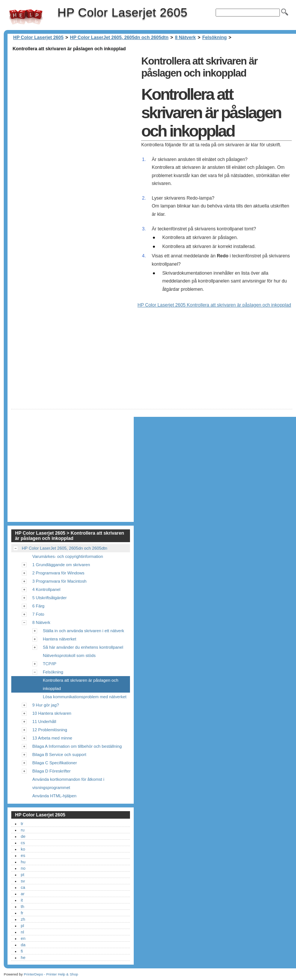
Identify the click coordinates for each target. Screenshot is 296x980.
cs (23, 843)
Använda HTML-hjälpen (54, 796)
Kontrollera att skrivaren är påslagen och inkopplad (81, 684)
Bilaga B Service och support (59, 755)
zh (23, 919)
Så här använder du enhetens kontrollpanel (83, 647)
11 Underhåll (44, 721)
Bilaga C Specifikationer (55, 763)
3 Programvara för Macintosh (59, 581)
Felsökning (214, 38)
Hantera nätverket (60, 639)
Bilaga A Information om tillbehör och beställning (77, 746)
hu (23, 862)
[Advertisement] (74, 106)
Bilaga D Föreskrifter (51, 771)
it (22, 900)
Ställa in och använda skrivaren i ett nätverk (83, 631)
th (22, 906)
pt (22, 875)
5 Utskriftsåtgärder (49, 598)
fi (22, 951)
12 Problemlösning (50, 730)
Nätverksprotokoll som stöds (69, 655)
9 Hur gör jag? (46, 705)
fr (22, 913)
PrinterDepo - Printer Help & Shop (51, 974)
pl (22, 926)
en (23, 938)
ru (23, 830)
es (23, 855)
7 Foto (38, 614)
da (23, 945)
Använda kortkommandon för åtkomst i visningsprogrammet (68, 783)
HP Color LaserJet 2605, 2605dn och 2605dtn (119, 38)
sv (23, 881)
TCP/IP (50, 664)
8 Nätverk (186, 38)
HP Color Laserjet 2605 (26, 17)
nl (22, 932)
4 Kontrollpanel (46, 589)
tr (22, 824)
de (23, 836)
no (23, 868)
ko (23, 849)
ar (23, 894)
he (23, 957)
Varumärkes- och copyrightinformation (68, 556)
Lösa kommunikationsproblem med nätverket (85, 697)
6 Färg (38, 606)
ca (23, 887)
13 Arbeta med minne (52, 738)
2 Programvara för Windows (58, 573)
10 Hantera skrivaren (52, 713)
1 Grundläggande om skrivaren (61, 565)
